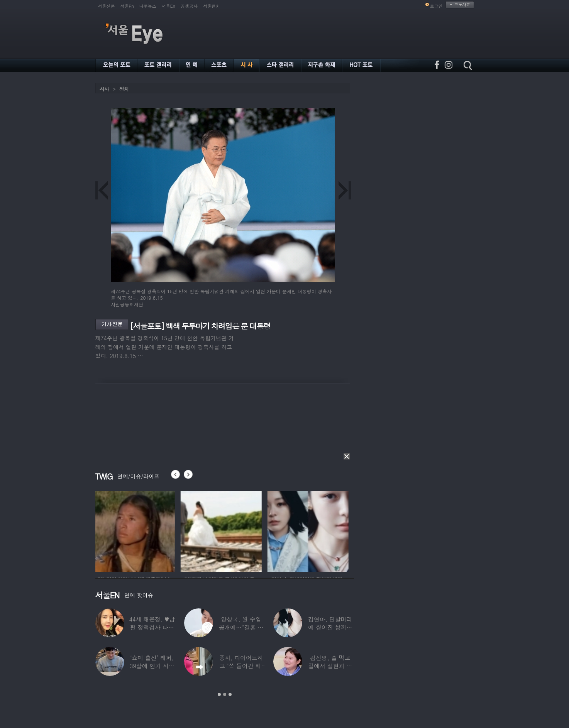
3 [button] (230, 694)
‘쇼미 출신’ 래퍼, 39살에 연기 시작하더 (152, 666)
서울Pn (127, 6)
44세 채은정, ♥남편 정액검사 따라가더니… (152, 627)
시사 (104, 89)
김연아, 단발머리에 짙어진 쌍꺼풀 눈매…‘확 (330, 627)
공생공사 (189, 6)
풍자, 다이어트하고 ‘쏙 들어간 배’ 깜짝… (241, 666)
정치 (124, 89)
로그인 (436, 6)
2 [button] (225, 694)
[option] (136, 530)
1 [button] (219, 694)
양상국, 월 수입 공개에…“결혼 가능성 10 (241, 627)
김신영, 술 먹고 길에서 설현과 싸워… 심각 (330, 666)
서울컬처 (212, 6)
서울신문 (107, 6)
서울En (168, 6)
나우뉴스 (148, 6)
